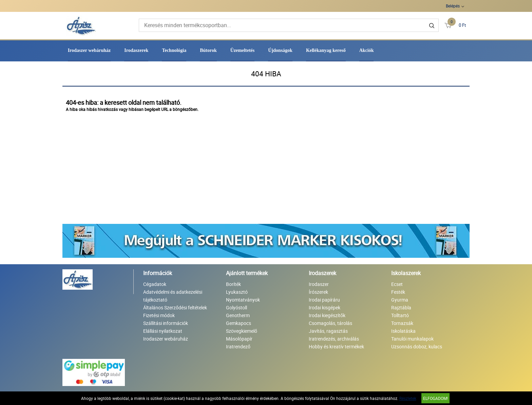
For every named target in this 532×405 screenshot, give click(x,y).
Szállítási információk (166, 323)
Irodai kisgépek (325, 307)
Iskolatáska (403, 331)
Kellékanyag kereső (326, 50)
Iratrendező (238, 346)
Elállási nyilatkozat (163, 331)
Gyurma (400, 300)
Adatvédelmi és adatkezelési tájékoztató (173, 296)
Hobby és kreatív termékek (336, 346)
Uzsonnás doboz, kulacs (417, 346)
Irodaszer (319, 284)
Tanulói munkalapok (412, 339)
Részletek (408, 398)
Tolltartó (400, 315)
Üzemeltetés (243, 50)
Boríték (233, 284)
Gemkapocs (239, 323)
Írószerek (318, 292)
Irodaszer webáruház (89, 50)
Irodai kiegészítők (327, 315)
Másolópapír (239, 339)
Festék (398, 292)
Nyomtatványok (243, 300)
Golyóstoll (236, 307)
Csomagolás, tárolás (330, 323)
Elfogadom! (435, 398)
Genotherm (238, 315)
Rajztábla (401, 307)
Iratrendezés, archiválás (334, 339)
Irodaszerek (136, 50)
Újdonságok (280, 50)
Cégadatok (155, 284)
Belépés (453, 6)
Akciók (367, 50)
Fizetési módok (159, 315)
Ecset (397, 284)
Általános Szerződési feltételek (175, 307)
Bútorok (208, 50)
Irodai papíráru (324, 300)
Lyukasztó (237, 292)
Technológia (174, 50)
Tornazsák (402, 323)
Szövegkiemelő (242, 331)
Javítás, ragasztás (328, 331)
